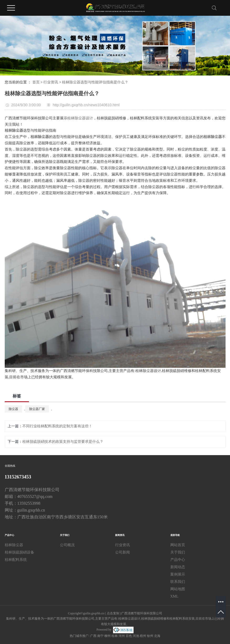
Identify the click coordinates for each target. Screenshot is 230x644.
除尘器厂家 (37, 409)
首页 (36, 82)
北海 (157, 636)
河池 (136, 636)
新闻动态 (178, 567)
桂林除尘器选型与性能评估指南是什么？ (95, 82)
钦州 (150, 636)
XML (174, 596)
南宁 (100, 636)
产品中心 (178, 560)
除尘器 (13, 409)
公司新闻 (122, 552)
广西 (93, 636)
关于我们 (178, 552)
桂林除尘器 (14, 545)
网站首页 (178, 545)
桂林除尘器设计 (80, 118)
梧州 (143, 636)
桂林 (115, 636)
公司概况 (67, 545)
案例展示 (178, 574)
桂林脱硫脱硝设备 (19, 552)
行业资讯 (51, 82)
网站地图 (178, 589)
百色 (129, 636)
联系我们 (178, 582)
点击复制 (113, 613)
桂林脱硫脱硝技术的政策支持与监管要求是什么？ (63, 442)
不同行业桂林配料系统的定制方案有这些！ (57, 426)
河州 (122, 636)
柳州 (108, 636)
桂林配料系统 (16, 560)
